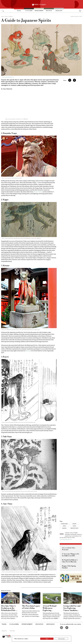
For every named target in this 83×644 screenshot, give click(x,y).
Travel (19, 11)
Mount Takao (38, 192)
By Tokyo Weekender (7, 89)
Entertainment (39, 11)
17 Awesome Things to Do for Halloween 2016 (71, 555)
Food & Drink (29, 11)
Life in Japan (59, 11)
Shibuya (28, 351)
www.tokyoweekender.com (8, 77)
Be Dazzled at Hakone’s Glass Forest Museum (70, 561)
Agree (47, 639)
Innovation (49, 11)
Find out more (61, 639)
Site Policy (12, 631)
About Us (4, 631)
